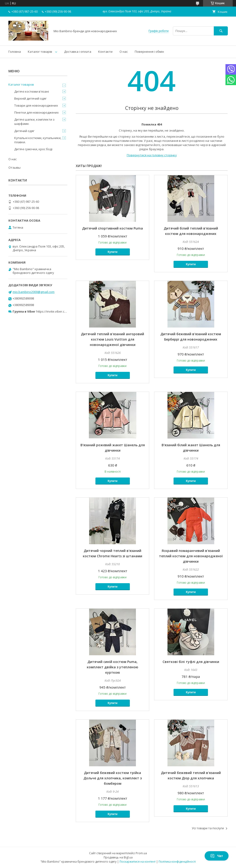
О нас (124, 52)
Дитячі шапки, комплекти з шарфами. (34, 122)
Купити (113, 252)
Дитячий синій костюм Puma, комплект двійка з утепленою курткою (113, 667)
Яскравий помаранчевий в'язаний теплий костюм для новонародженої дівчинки (191, 556)
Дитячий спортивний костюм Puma (113, 228)
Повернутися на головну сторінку (152, 155)
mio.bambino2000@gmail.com (34, 292)
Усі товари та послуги (208, 828)
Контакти (105, 52)
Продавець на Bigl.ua (118, 857)
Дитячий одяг (24, 131)
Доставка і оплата (78, 52)
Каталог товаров (21, 84)
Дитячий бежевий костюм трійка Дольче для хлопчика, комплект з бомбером (113, 778)
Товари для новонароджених (36, 105)
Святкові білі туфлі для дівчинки (191, 662)
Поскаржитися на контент (138, 862)
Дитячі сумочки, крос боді (33, 149)
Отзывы (15, 167)
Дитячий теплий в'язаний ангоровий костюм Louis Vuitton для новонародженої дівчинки (113, 339)
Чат (217, 856)
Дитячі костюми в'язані (32, 91)
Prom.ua (141, 853)
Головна (15, 52)
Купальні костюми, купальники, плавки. (38, 140)
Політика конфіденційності (177, 862)
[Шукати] (221, 31)
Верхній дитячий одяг (30, 98)
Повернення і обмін (149, 52)
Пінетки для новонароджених (36, 112)
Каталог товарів (40, 52)
